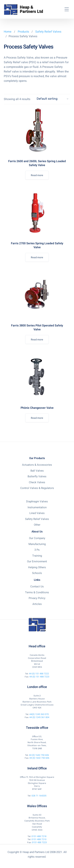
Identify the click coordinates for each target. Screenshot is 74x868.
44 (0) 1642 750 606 (39, 755)
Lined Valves (37, 513)
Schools (37, 573)
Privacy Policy (37, 598)
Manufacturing (37, 544)
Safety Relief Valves (48, 32)
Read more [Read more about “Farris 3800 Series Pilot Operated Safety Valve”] (37, 340)
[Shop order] (53, 99)
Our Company (37, 538)
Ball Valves (37, 471)
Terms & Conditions (37, 592)
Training (37, 556)
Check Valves (37, 482)
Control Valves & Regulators (37, 488)
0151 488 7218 (39, 836)
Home (8, 32)
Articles (37, 604)
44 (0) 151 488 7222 (39, 674)
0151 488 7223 (39, 842)
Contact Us (37, 586)
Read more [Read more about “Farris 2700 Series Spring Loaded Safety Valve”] (37, 257)
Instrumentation (37, 507)
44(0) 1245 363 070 (39, 714)
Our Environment (37, 561)
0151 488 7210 (39, 839)
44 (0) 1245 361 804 (39, 717)
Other (37, 525)
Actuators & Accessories (37, 465)
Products (24, 32)
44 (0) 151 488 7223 (39, 677)
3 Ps (37, 550)
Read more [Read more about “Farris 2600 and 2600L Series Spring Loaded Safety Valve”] (37, 175)
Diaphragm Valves (37, 501)
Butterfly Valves (37, 476)
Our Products (37, 458)
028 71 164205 (39, 796)
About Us (37, 532)
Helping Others (37, 567)
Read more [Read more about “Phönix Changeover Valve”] (37, 418)
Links (37, 580)
